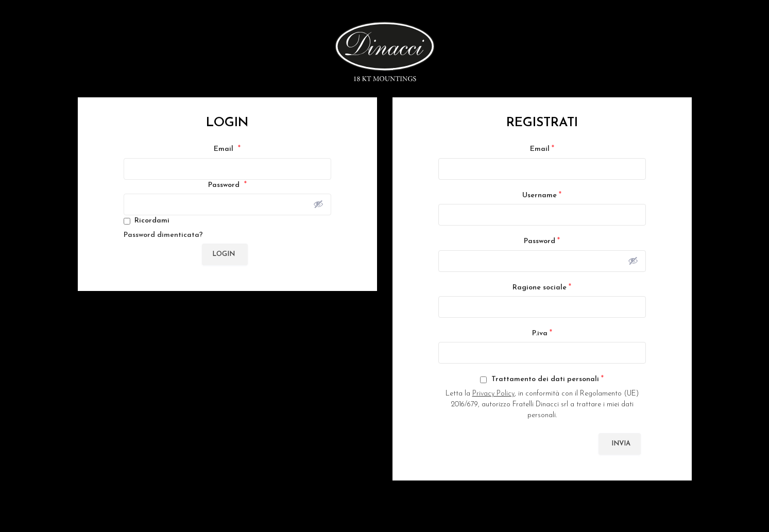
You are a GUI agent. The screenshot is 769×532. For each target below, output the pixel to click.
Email (227, 149)
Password (227, 185)
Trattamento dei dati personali (542, 379)
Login (224, 254)
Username (542, 195)
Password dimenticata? (163, 235)
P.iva (542, 333)
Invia (621, 444)
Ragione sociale (542, 287)
